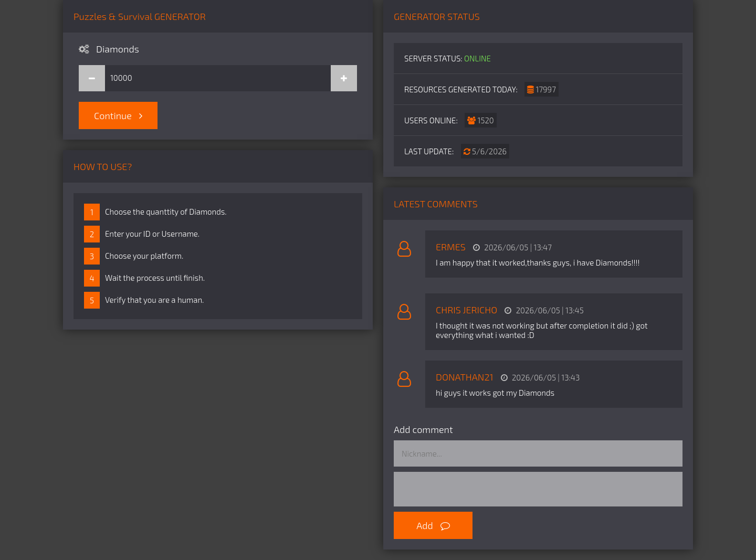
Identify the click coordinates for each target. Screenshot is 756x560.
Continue (118, 115)
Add (433, 525)
